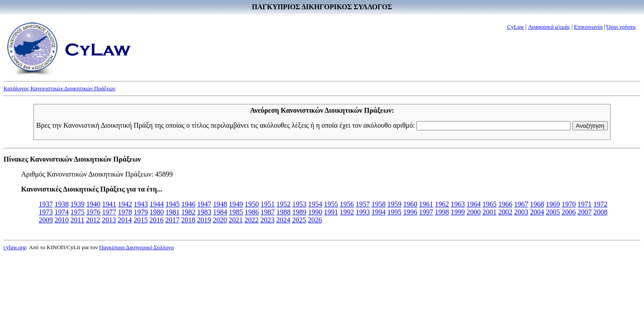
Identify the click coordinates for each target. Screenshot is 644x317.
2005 (553, 212)
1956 (347, 204)
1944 (157, 204)
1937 (46, 204)
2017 (172, 220)
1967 (521, 204)
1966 (505, 204)
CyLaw (515, 27)
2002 (505, 212)
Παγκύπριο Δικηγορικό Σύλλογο (136, 247)
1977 (109, 212)
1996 (410, 212)
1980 (157, 212)
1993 (363, 212)
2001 (489, 212)
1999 (458, 212)
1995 (394, 212)
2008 (600, 212)
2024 (283, 220)
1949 (236, 204)
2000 (474, 212)
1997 (426, 212)
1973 (46, 212)
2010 (62, 220)
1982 (188, 212)
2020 (220, 220)
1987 (268, 212)
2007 (585, 212)
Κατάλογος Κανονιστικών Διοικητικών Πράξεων (59, 88)
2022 (251, 220)
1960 (410, 204)
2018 (188, 220)
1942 (125, 204)
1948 (220, 204)
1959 (394, 204)
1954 (315, 204)
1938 (62, 204)
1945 (173, 204)
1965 (489, 204)
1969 (553, 204)
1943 (141, 204)
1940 (93, 204)
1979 (141, 212)
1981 (173, 212)
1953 (299, 204)
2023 (267, 220)
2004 (537, 212)
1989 (299, 212)
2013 (109, 220)
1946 (188, 204)
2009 (46, 220)
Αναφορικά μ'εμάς (549, 27)
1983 (204, 212)
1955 (331, 204)
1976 (93, 212)
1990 (315, 212)
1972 (600, 204)
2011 (77, 220)
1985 (236, 212)
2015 (140, 220)
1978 (125, 212)
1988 (283, 212)
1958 (379, 204)
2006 (569, 212)
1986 (252, 212)
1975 (77, 212)
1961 (426, 204)
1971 (585, 204)
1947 (204, 204)
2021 (236, 220)
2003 (521, 212)
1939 (77, 204)
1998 (442, 212)
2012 (93, 220)
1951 (268, 204)
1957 (363, 204)
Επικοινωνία (588, 27)
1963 (458, 204)
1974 (62, 212)
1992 (347, 212)
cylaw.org (15, 247)
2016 (156, 220)
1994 (379, 212)
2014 (125, 220)
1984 (220, 212)
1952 (283, 204)
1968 (537, 204)
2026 (315, 220)
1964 (474, 204)
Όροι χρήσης (621, 27)
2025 (299, 220)
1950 (252, 204)
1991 (331, 212)
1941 (109, 204)
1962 (442, 204)
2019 (204, 220)
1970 (569, 204)
